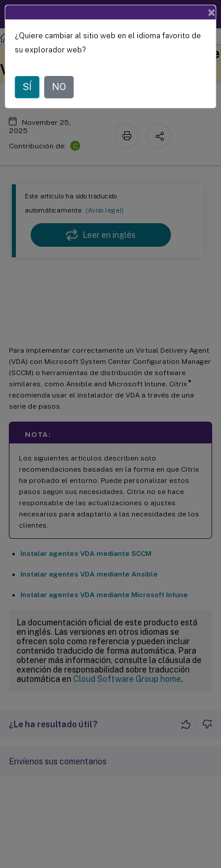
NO (59, 87)
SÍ (27, 87)
